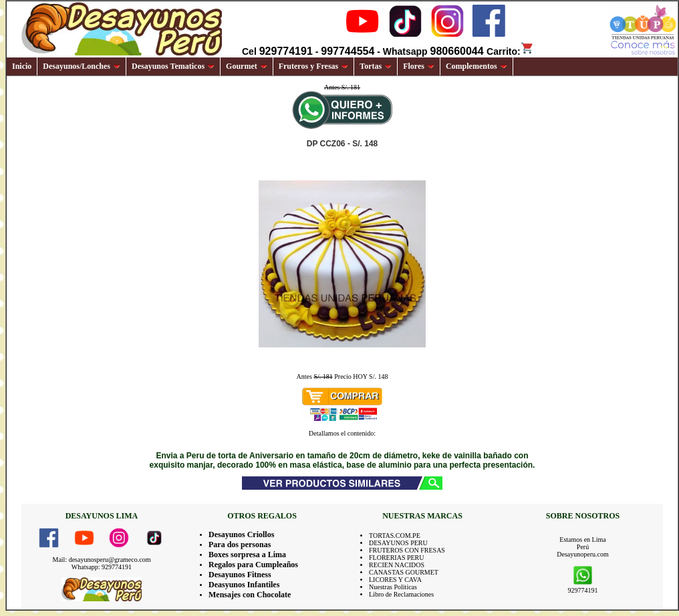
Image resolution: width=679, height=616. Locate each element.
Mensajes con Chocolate (250, 595)
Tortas (376, 66)
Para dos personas (240, 545)
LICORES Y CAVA (395, 580)
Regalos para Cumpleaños (253, 565)
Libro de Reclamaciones (401, 594)
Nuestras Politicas (393, 587)
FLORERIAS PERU (397, 558)
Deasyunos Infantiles (244, 585)
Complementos (477, 66)
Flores (419, 66)
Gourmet (247, 66)
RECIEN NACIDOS (397, 565)
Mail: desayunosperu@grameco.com (102, 560)
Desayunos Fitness (240, 575)
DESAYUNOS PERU (398, 543)
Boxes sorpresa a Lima (247, 555)
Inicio (22, 66)
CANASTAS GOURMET (404, 572)
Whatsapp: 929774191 (102, 567)
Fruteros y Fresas (314, 66)
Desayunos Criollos (241, 534)
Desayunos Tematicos (173, 66)
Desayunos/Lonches (82, 66)
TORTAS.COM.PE (395, 535)
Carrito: (510, 51)
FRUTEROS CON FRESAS (407, 550)
